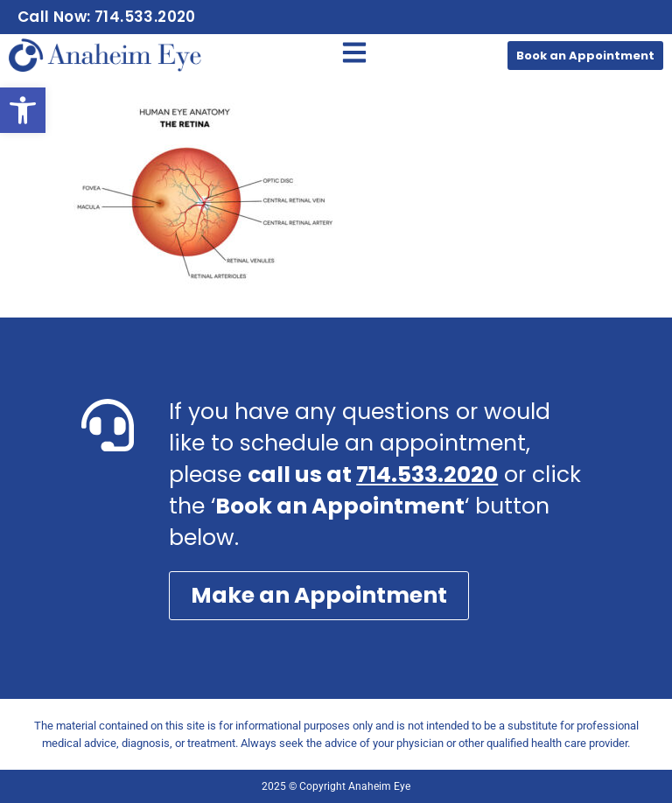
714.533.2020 (427, 475)
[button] (23, 110)
